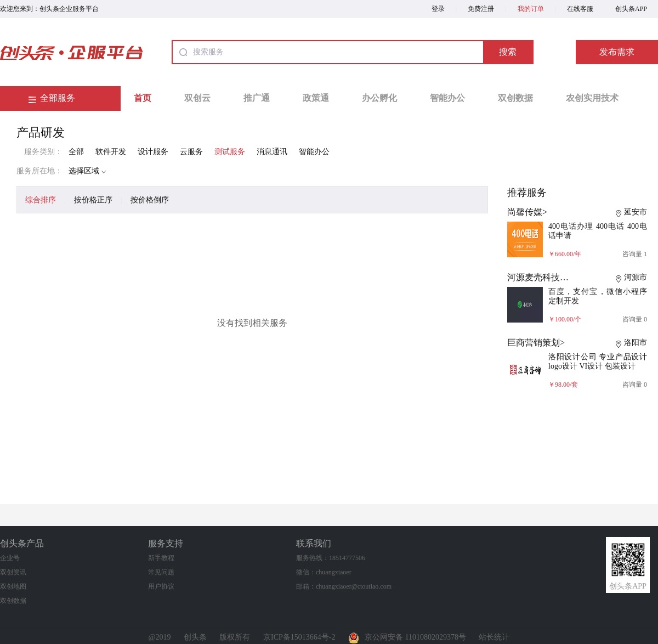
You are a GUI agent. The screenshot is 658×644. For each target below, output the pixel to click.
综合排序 (41, 200)
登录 (438, 9)
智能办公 (447, 98)
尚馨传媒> (527, 212)
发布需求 (617, 52)
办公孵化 (379, 98)
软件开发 (111, 152)
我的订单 (531, 9)
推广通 (257, 98)
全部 (76, 152)
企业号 (10, 558)
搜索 (508, 52)
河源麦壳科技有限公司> (554, 277)
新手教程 (161, 558)
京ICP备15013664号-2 (299, 637)
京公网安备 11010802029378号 (407, 637)
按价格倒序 (150, 200)
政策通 (316, 98)
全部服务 (58, 98)
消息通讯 (272, 152)
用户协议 (161, 586)
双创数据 (515, 98)
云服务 (191, 152)
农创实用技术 (592, 98)
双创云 (197, 98)
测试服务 (230, 152)
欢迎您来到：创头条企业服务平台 (49, 9)
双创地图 (13, 586)
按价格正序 (93, 200)
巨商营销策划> (536, 343)
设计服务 (153, 152)
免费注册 (481, 9)
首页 (143, 98)
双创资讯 (13, 572)
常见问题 (161, 572)
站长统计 (494, 637)
